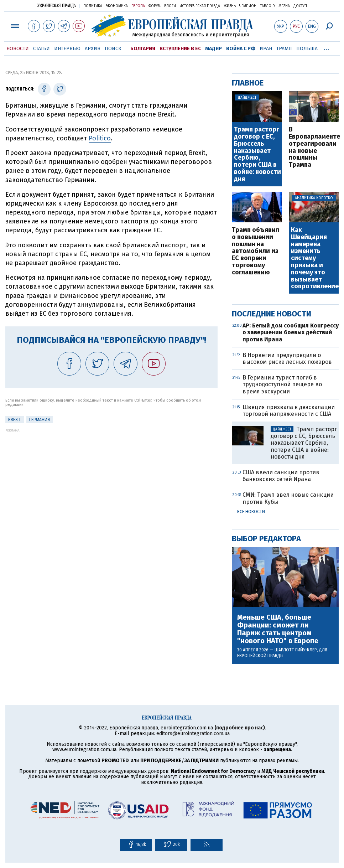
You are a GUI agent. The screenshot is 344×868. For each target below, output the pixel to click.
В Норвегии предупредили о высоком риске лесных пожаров (287, 358)
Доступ (300, 6)
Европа (138, 6)
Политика (93, 6)
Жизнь (230, 6)
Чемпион (248, 6)
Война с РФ (241, 49)
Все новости (251, 512)
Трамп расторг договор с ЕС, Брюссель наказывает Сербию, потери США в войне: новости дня (257, 154)
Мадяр (213, 49)
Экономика (117, 6)
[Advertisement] (111, 482)
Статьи (41, 49)
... (326, 47)
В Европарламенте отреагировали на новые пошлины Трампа (314, 147)
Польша (307, 49)
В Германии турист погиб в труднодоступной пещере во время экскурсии (282, 384)
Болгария (143, 49)
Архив (93, 49)
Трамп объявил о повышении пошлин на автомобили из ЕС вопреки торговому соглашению (256, 251)
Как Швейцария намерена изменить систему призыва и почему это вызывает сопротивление (314, 258)
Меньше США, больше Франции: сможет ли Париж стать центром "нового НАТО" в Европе (278, 629)
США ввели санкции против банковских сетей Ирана (281, 476)
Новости (18, 49)
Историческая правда (200, 6)
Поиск (113, 49)
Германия (40, 420)
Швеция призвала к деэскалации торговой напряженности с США (289, 410)
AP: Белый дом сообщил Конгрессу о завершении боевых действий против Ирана (291, 332)
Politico (100, 138)
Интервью (67, 49)
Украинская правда (57, 6)
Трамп (284, 49)
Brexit (15, 420)
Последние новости (272, 314)
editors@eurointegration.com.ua (193, 733)
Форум (155, 6)
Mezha (284, 6)
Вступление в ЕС (180, 49)
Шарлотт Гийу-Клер (296, 650)
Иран (266, 49)
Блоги (170, 6)
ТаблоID (267, 6)
